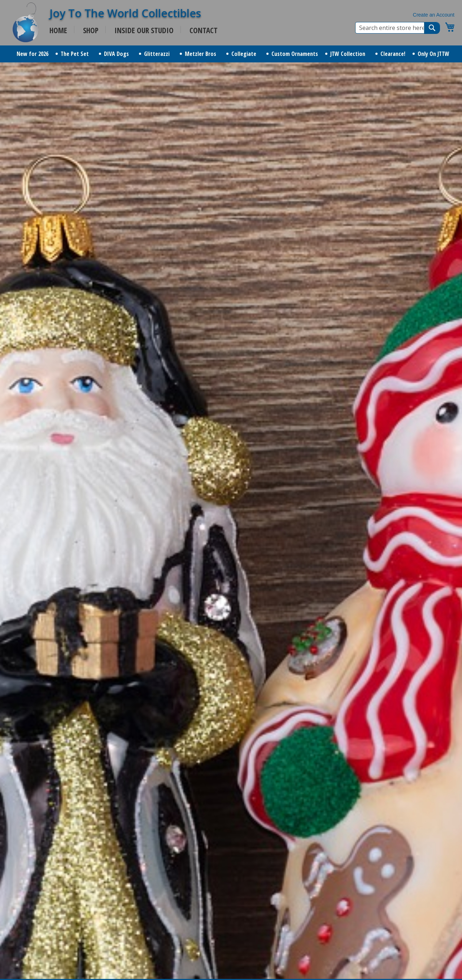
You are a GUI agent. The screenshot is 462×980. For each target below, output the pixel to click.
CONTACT (204, 30)
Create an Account (434, 15)
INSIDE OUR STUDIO (144, 30)
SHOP (91, 30)
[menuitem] (32, 54)
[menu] (231, 54)
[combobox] (398, 28)
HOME (58, 30)
